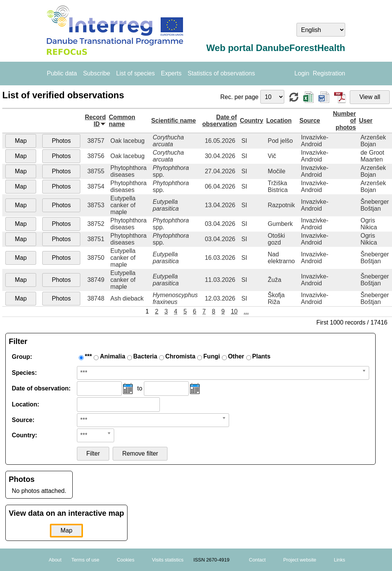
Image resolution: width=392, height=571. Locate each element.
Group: (22, 357)
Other (236, 356)
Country (251, 121)
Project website (300, 560)
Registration (329, 73)
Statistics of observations (221, 73)
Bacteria (145, 356)
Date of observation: (41, 388)
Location (279, 121)
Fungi (212, 356)
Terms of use (85, 560)
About (55, 560)
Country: (25, 435)
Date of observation (220, 121)
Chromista (180, 356)
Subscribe (96, 73)
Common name (122, 121)
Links (339, 560)
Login (302, 73)
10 (234, 311)
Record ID (95, 121)
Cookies (126, 560)
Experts (171, 73)
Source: (23, 420)
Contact (257, 560)
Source (310, 121)
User (366, 121)
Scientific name (173, 121)
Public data (62, 73)
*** (88, 356)
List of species (135, 73)
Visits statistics (168, 560)
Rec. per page (240, 97)
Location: (25, 404)
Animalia (112, 356)
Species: (24, 373)
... (246, 311)
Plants (261, 356)
